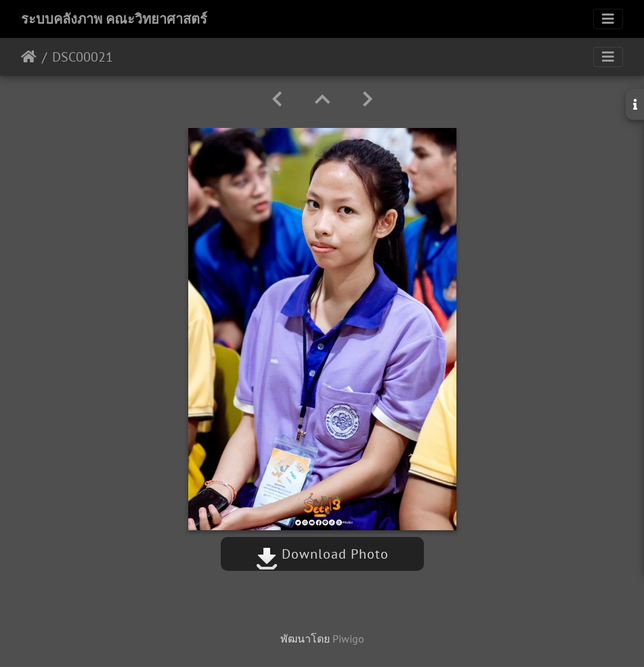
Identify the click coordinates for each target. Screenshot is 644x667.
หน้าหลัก (29, 57)
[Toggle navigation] (608, 19)
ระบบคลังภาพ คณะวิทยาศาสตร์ (114, 19)
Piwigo (348, 639)
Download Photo (322, 554)
